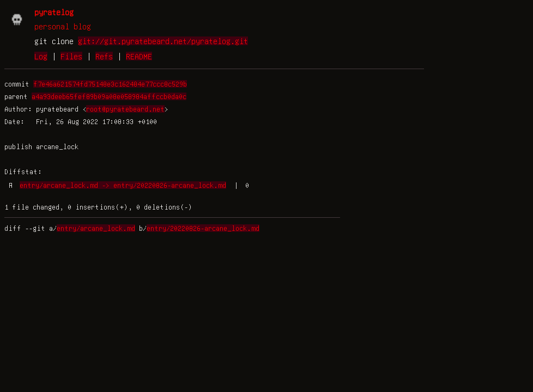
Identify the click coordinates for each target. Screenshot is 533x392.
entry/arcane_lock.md (96, 228)
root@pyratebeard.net (125, 109)
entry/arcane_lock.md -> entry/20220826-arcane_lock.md (123, 185)
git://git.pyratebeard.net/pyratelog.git (163, 41)
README (139, 56)
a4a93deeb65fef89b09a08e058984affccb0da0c (109, 96)
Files (71, 56)
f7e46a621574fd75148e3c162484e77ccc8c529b (110, 84)
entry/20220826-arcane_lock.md (203, 228)
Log (41, 56)
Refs (104, 56)
